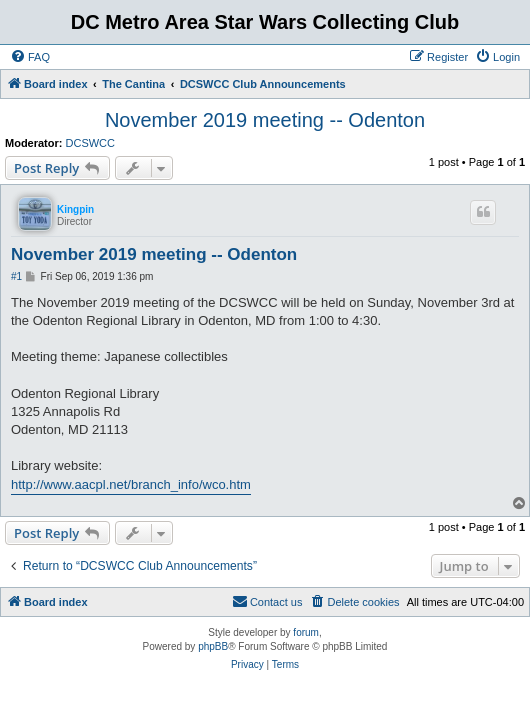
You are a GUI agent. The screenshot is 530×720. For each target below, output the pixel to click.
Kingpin (75, 209)
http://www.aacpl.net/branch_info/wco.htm (131, 484)
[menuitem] (30, 57)
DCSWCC (91, 143)
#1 (16, 276)
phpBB (213, 646)
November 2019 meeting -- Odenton (265, 120)
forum (306, 632)
